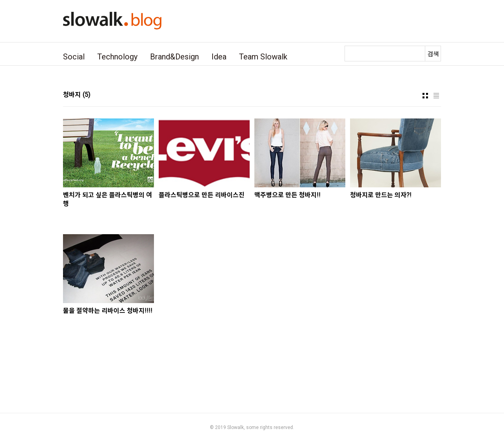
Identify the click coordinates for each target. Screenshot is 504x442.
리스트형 (436, 96)
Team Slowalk (263, 57)
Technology (117, 57)
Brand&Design (174, 57)
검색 (433, 54)
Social (74, 57)
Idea (219, 57)
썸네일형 (425, 96)
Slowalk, (236, 427)
